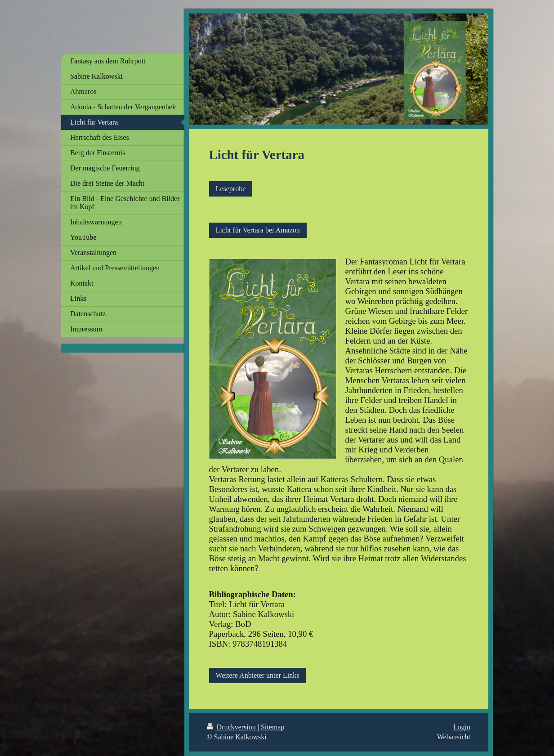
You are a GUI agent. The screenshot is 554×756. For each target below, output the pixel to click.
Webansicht (454, 737)
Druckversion (232, 727)
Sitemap (273, 727)
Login (462, 727)
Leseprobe (231, 189)
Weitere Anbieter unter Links (258, 675)
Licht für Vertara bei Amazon (258, 230)
